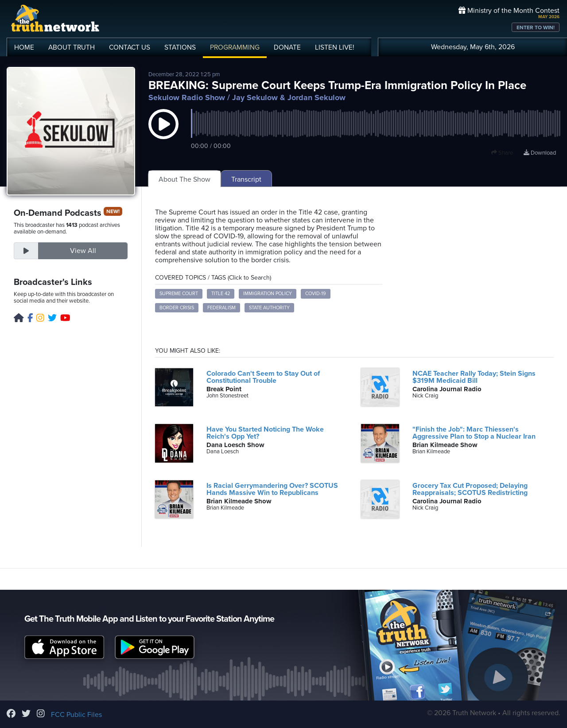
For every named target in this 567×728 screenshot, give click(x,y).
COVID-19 (316, 294)
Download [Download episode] (540, 153)
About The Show (184, 179)
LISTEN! (335, 47)
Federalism (221, 308)
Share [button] (502, 153)
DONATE (287, 47)
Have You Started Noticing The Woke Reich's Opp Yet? (265, 433)
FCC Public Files (76, 715)
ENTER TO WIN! (536, 27)
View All (83, 251)
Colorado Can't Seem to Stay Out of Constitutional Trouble (263, 377)
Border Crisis (177, 308)
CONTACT (130, 47)
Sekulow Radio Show (187, 97)
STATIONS (180, 47)
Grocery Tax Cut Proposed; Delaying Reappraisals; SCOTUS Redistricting (470, 489)
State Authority (269, 308)
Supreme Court (179, 294)
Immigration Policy (268, 294)
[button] (163, 133)
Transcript (246, 179)
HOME (24, 47)
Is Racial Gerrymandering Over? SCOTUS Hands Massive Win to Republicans (272, 489)
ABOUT (72, 47)
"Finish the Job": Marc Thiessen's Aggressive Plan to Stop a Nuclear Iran (474, 433)
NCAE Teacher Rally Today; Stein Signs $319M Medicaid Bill (474, 377)
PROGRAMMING (235, 47)
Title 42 (221, 294)
